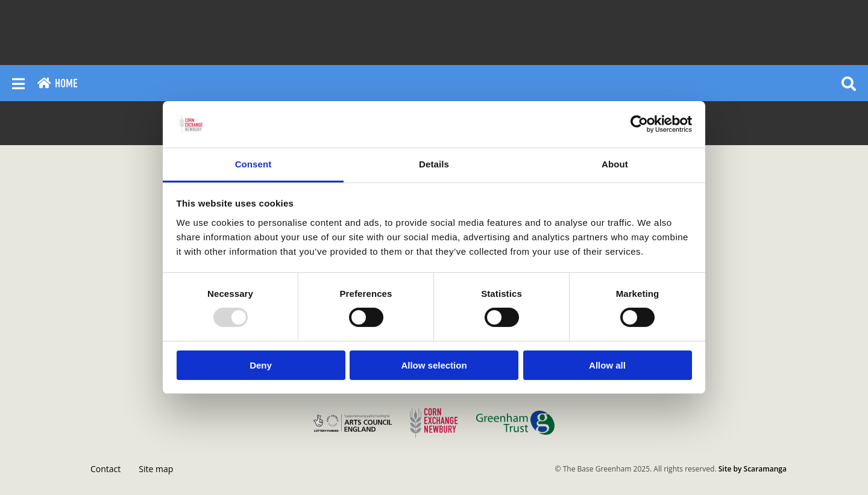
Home (57, 83)
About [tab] (615, 164)
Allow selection (434, 365)
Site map (156, 469)
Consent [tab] (253, 164)
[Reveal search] (849, 83)
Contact (105, 469)
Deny (261, 365)
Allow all (607, 365)
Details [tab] (434, 164)
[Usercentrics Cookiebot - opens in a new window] (639, 124)
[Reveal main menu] (18, 83)
